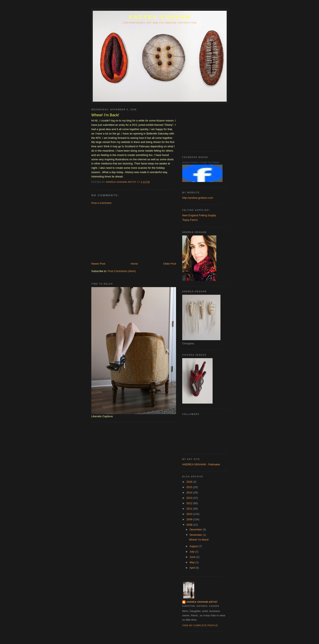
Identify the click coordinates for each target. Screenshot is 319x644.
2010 (190, 514)
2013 (190, 498)
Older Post (170, 264)
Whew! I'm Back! (199, 540)
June (193, 557)
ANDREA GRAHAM (160, 17)
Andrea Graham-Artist (202, 602)
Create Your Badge (210, 162)
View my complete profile (200, 626)
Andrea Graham (190, 162)
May (193, 562)
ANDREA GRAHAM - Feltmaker (201, 464)
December (196, 529)
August (194, 546)
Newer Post (98, 264)
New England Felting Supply (199, 215)
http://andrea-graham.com (198, 198)
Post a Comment (101, 203)
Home (134, 264)
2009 (190, 519)
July (192, 552)
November (196, 535)
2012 (190, 503)
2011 (190, 509)
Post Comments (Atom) (122, 271)
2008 (190, 525)
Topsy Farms (190, 220)
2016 (190, 482)
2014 (190, 493)
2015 (190, 487)
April (193, 568)
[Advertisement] (122, 233)
